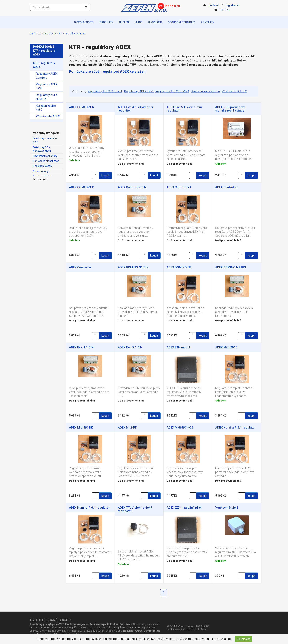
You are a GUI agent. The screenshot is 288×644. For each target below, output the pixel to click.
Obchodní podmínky (181, 22)
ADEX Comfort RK (179, 187)
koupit (105, 175)
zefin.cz (35, 33)
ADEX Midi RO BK (81, 428)
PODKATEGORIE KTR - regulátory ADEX (44, 51)
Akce (139, 22)
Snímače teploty (105, 628)
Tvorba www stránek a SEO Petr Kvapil (187, 629)
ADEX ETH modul (178, 347)
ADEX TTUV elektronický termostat (135, 509)
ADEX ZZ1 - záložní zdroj (184, 508)
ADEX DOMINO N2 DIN (231, 267)
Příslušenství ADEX (48, 116)
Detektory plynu (114, 631)
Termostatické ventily (94, 631)
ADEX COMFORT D (82, 187)
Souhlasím (243, 639)
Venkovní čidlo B (227, 508)
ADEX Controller (226, 187)
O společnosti (84, 22)
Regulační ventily (43, 166)
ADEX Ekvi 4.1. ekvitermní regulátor (135, 109)
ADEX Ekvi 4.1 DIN (81, 347)
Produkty (106, 22)
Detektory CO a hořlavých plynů (42, 149)
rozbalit (40, 179)
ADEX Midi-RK (127, 428)
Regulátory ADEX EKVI (47, 86)
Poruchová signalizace (46, 161)
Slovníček (155, 22)
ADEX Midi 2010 (226, 347)
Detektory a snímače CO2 (45, 140)
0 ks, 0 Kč (224, 10)
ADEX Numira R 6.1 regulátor (89, 508)
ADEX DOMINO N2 (179, 267)
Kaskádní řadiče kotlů (46, 108)
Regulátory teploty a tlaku (82, 628)
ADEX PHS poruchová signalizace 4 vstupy (230, 109)
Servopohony (41, 171)
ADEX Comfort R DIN (132, 187)
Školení (124, 22)
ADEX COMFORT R (82, 107)
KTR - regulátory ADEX (72, 33)
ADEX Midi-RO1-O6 (180, 428)
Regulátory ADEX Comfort (47, 76)
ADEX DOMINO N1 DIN (133, 267)
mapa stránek (202, 626)
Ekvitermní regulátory (45, 156)
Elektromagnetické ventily (53, 631)
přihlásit (214, 5)
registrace (232, 5)
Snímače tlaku (74, 631)
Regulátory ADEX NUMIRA (47, 97)
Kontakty (208, 22)
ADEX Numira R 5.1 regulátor (235, 428)
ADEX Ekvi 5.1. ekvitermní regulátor (184, 109)
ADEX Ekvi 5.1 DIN (130, 347)
